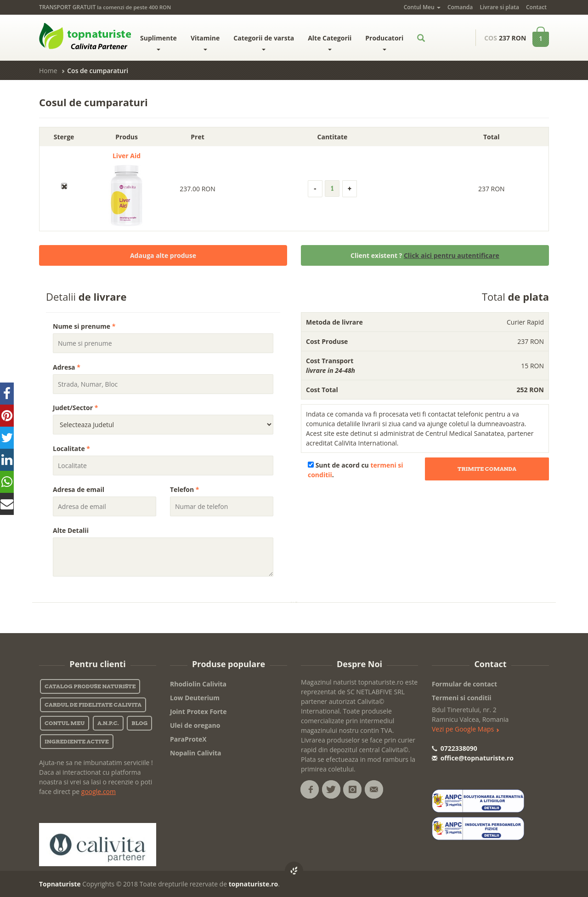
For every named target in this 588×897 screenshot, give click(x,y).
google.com (99, 791)
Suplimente (158, 42)
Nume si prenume (84, 326)
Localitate (71, 448)
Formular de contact (464, 684)
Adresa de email (79, 489)
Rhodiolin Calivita (198, 684)
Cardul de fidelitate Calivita (93, 705)
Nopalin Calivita (195, 753)
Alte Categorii (330, 42)
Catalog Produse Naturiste (90, 686)
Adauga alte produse (163, 255)
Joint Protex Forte (198, 711)
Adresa (67, 367)
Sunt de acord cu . (356, 470)
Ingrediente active (77, 741)
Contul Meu (422, 7)
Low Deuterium (195, 698)
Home (48, 71)
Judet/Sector (75, 408)
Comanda (460, 7)
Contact (536, 7)
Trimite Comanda (487, 469)
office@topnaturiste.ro (473, 758)
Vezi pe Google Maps (466, 729)
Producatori (384, 42)
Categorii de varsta (264, 42)
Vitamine (205, 42)
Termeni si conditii (462, 698)
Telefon (185, 489)
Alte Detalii (71, 530)
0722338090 (455, 748)
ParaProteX (188, 739)
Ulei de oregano (195, 725)
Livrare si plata (499, 7)
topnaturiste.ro (254, 884)
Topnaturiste (60, 884)
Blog (139, 723)
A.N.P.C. (108, 723)
